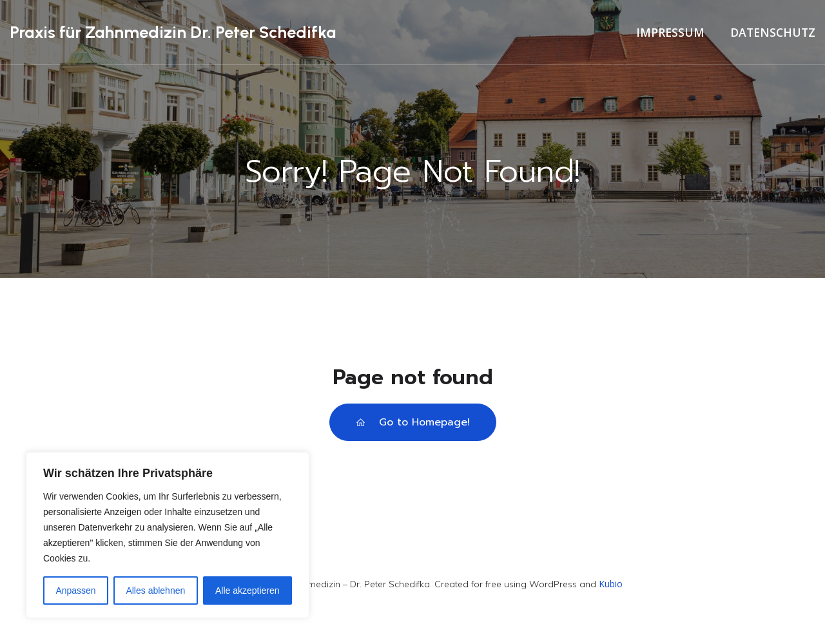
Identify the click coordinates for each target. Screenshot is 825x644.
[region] (168, 535)
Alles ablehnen (155, 590)
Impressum (670, 34)
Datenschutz (773, 34)
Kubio (611, 588)
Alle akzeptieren (247, 590)
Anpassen (75, 590)
